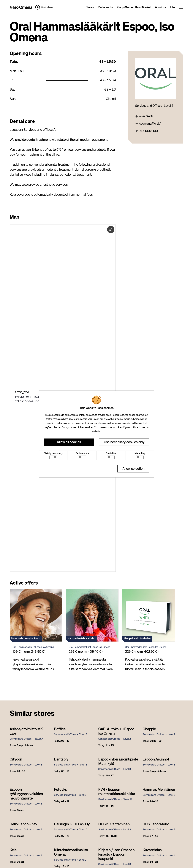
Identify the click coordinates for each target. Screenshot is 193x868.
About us (160, 7)
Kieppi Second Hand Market (134, 7)
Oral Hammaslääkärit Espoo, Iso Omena (33, 647)
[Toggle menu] (181, 7)
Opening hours (47, 7)
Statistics (111, 453)
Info (172, 7)
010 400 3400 (148, 131)
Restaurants (105, 7)
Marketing (140, 453)
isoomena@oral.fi (150, 124)
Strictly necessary (53, 453)
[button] (43, 7)
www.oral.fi (146, 116)
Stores (90, 7)
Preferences (82, 453)
